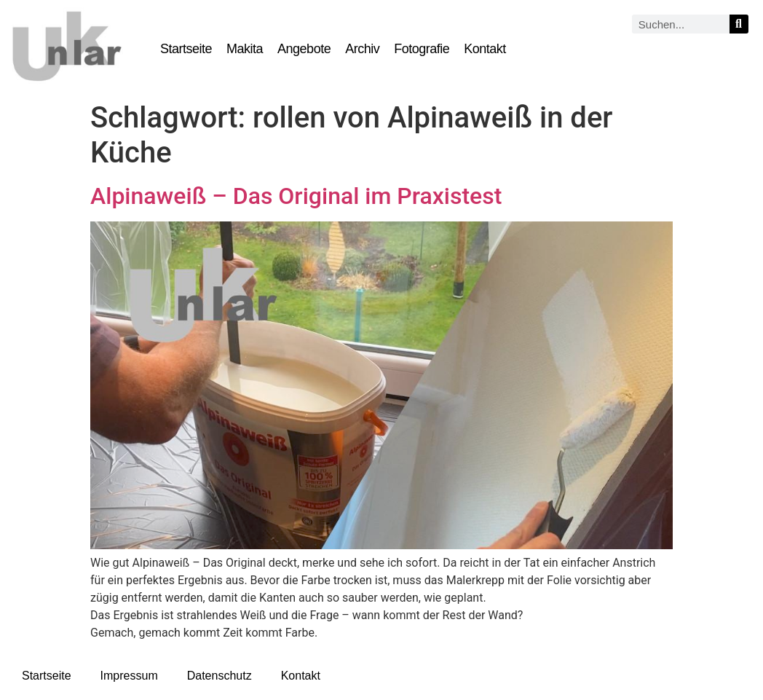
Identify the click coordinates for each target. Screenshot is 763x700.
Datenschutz (220, 676)
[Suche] (739, 24)
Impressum (129, 676)
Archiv (362, 49)
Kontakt (485, 49)
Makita (245, 49)
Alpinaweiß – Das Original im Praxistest (296, 196)
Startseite (186, 49)
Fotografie (422, 49)
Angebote (304, 49)
